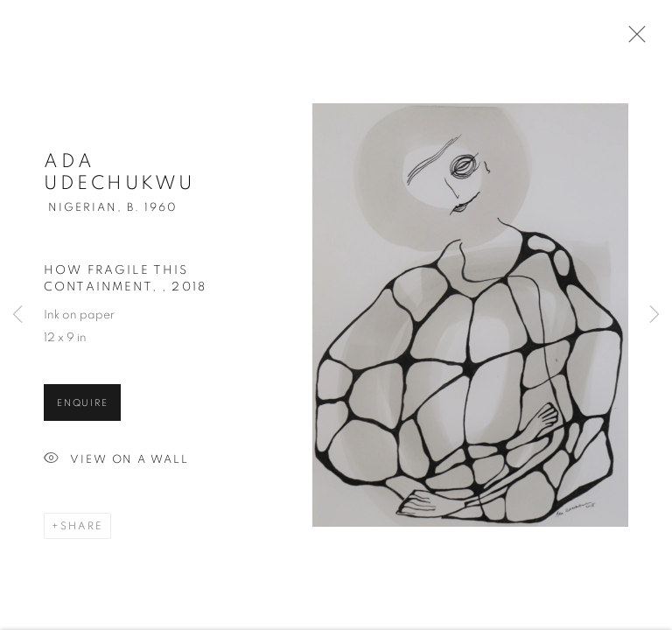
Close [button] (633, 39)
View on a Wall (116, 462)
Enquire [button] (82, 406)
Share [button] (82, 528)
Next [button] (654, 315)
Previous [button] (17, 315)
